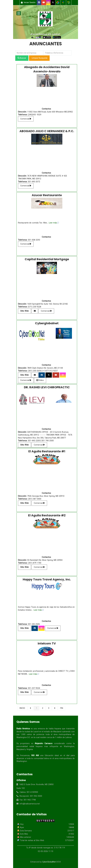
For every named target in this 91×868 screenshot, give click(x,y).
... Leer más (53, 223)
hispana (58, 729)
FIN (62, 708)
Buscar (22, 58)
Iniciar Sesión (28, 2)
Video (40, 380)
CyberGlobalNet (49, 862)
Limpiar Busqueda (39, 58)
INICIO (22, 708)
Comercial (26, 119)
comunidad (38, 758)
